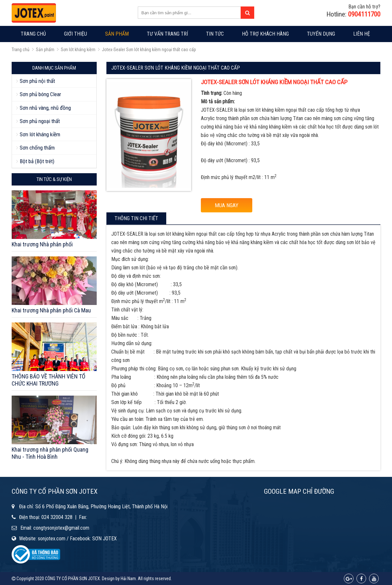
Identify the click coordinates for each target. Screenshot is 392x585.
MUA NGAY (227, 205)
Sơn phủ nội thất (37, 81)
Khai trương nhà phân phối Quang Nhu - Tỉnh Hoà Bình (50, 453)
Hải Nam (128, 579)
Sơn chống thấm (37, 148)
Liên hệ (362, 34)
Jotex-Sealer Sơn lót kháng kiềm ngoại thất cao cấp (149, 50)
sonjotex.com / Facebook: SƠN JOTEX (77, 539)
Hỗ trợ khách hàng (265, 34)
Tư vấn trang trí (167, 34)
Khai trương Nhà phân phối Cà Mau (51, 310)
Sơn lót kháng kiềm (78, 50)
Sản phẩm (117, 34)
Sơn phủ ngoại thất (40, 121)
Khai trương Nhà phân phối (42, 244)
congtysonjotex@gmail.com (61, 528)
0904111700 (364, 14)
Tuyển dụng (321, 34)
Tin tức (215, 34)
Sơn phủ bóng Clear (40, 94)
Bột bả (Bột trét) (37, 161)
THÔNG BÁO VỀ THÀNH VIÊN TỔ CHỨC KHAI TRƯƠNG (49, 380)
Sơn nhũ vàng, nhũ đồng (45, 108)
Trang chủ (33, 34)
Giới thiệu (76, 34)
